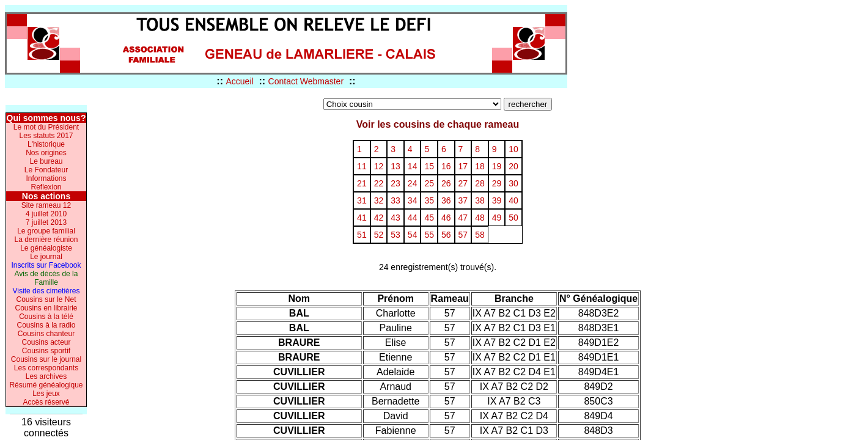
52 (379, 235)
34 (413, 200)
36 (446, 200)
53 (395, 235)
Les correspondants (46, 368)
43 (395, 218)
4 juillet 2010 (46, 214)
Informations (46, 178)
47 (463, 218)
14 (413, 166)
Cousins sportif (46, 351)
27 (463, 183)
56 (446, 235)
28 (480, 183)
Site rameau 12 (46, 205)
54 (413, 235)
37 (463, 200)
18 (480, 166)
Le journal (46, 257)
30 (513, 183)
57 (463, 235)
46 (446, 218)
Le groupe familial (46, 231)
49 (497, 218)
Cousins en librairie (46, 308)
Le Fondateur (46, 170)
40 (513, 200)
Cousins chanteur (46, 334)
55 (429, 235)
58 (480, 235)
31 (362, 200)
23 (395, 183)
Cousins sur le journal (46, 359)
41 (362, 218)
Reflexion (46, 187)
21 (362, 183)
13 (395, 166)
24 (413, 183)
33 (395, 200)
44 (413, 218)
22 (379, 183)
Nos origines (46, 153)
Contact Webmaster (306, 81)
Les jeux (46, 394)
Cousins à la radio (46, 325)
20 (513, 166)
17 (463, 166)
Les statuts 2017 (46, 136)
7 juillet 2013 (46, 222)
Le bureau (46, 161)
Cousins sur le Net (46, 299)
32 (379, 200)
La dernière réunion (46, 240)
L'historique (46, 144)
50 (513, 218)
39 (497, 200)
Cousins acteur (46, 342)
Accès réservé (46, 402)
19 (497, 166)
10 (513, 149)
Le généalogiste (46, 248)
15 (429, 166)
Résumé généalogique (46, 385)
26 (446, 183)
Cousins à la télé (46, 317)
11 (362, 166)
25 (429, 183)
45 (429, 218)
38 (480, 200)
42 (379, 218)
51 (362, 235)
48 (480, 218)
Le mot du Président (46, 127)
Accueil (239, 81)
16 (446, 166)
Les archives (46, 376)
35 (429, 200)
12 (379, 166)
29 (497, 183)
